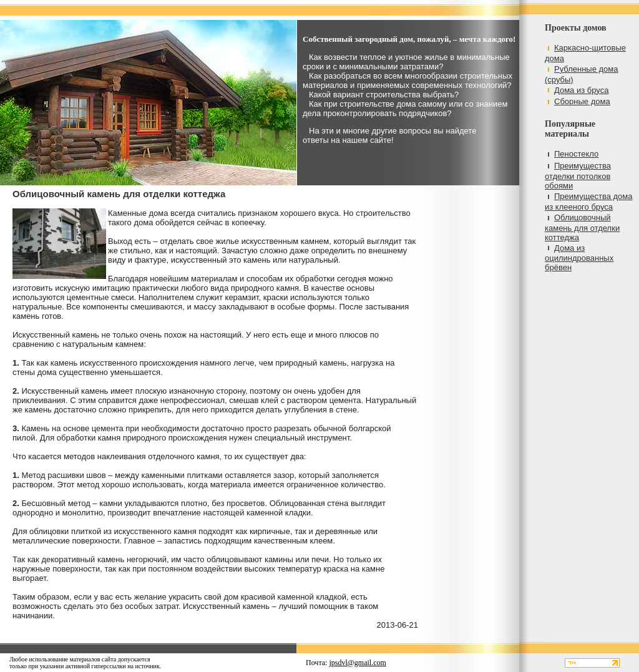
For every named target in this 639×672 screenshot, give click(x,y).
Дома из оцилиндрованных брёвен (579, 258)
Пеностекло (576, 154)
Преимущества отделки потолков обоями (578, 176)
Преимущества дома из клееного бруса (588, 202)
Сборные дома (582, 101)
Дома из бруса (581, 90)
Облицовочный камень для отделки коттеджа (582, 227)
